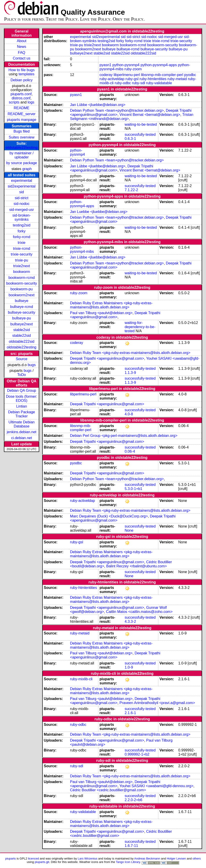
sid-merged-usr (22, 210)
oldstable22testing (22, 148)
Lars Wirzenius (88, 858)
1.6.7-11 (131, 846)
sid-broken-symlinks (22, 217)
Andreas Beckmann (147, 858)
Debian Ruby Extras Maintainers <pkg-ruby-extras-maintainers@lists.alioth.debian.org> (111, 305)
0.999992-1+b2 (137, 754)
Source (22, 359)
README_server (22, 114)
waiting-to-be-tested (141, 124)
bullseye (22, 301)
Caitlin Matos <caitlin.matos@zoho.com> (139, 612)
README (22, 108)
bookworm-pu (22, 289)
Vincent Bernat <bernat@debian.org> (150, 115)
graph (27, 169)
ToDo (21, 375)
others (197, 858)
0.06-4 (130, 451)
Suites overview (22, 137)
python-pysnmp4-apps (159, 65)
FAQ (22, 53)
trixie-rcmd (22, 249)
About (22, 41)
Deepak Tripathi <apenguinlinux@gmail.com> (111, 168)
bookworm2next (22, 295)
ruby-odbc (123, 83)
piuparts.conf (21, 94)
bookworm (22, 272)
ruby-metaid (177, 79)
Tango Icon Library (128, 862)
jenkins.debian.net (22, 432)
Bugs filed (22, 131)
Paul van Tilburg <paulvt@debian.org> (101, 313)
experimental (22, 181)
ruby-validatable (159, 83)
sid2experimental (22, 186)
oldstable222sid (21, 341)
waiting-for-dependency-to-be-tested (140, 327)
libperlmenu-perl (127, 75)
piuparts (11, 858)
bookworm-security (22, 283)
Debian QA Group (22, 390)
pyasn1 (106, 65)
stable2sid (22, 330)
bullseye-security (21, 312)
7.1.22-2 (131, 190)
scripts (14, 102)
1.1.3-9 (130, 373)
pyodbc (190, 75)
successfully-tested (140, 135)
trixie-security (22, 254)
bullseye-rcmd (22, 307)
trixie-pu (22, 260)
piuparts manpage (22, 120)
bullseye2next (22, 324)
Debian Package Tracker (21, 414)
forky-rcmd (22, 237)
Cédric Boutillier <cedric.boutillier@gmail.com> (108, 790)
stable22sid (22, 336)
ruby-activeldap (112, 79)
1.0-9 (129, 667)
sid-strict (22, 198)
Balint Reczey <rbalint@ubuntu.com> (136, 566)
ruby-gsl (132, 79)
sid (22, 192)
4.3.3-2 (130, 622)
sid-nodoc (21, 204)
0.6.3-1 (130, 139)
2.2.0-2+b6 (133, 800)
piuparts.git (42, 862)
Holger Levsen (176, 858)
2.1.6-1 (130, 713)
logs (31, 102)
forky (22, 231)
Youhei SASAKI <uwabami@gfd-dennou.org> (157, 786)
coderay (106, 75)
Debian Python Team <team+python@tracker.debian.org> (117, 110)
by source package (22, 163)
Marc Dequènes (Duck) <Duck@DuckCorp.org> (109, 516)
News (22, 47)
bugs (32, 365)
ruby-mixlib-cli (81, 679)
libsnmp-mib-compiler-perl (162, 75)
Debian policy (22, 80)
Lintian (21, 406)
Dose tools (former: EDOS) (22, 399)
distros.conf (21, 98)
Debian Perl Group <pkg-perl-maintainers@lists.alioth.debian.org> (124, 436)
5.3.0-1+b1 (133, 489)
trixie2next (22, 266)
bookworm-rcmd (22, 278)
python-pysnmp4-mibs (82, 249)
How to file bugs (22, 70)
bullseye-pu (22, 318)
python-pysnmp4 (126, 65)
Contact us (22, 58)
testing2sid (22, 225)
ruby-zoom (133, 69)
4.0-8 (129, 414)
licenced (33, 858)
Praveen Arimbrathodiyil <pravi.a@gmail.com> (157, 703)
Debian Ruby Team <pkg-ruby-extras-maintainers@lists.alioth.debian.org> (130, 353)
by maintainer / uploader (22, 155)
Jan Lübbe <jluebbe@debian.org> (98, 105)
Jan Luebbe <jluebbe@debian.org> (99, 212)
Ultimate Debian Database (22, 424)
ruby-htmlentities (153, 79)
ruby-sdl (138, 83)
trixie (22, 243)
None (129, 530)
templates (26, 74)
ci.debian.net (22, 438)
